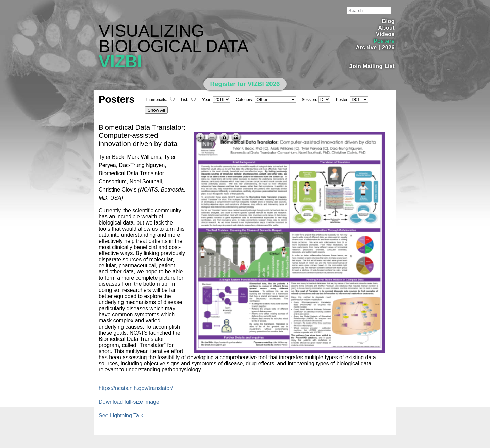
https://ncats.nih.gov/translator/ (136, 388)
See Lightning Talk (121, 416)
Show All (156, 110)
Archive (366, 47)
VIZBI (120, 62)
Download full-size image (129, 402)
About (386, 28)
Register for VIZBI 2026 (245, 84)
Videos (385, 34)
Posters (384, 41)
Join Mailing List (372, 66)
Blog (388, 21)
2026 (388, 47)
